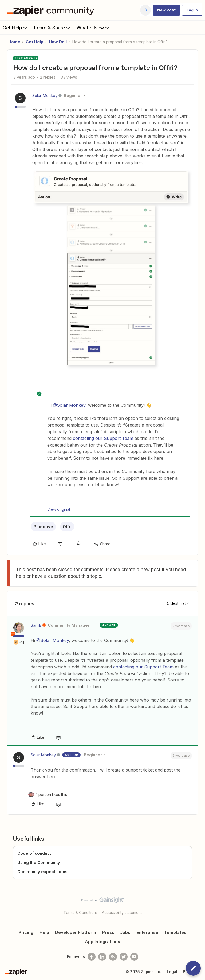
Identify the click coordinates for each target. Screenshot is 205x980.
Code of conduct (34, 853)
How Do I (58, 42)
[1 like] (52, 794)
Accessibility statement (122, 913)
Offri (67, 527)
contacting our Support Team (103, 438)
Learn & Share (53, 28)
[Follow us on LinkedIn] (102, 957)
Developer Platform (76, 932)
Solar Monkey (45, 96)
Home (14, 42)
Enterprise (147, 932)
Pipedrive (43, 527)
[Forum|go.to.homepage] (52, 10)
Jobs (125, 932)
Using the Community (39, 863)
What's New (94, 28)
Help (44, 932)
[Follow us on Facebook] (92, 957)
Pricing (26, 932)
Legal (172, 972)
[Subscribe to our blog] (113, 957)
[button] (166, 10)
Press (108, 932)
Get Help (16, 28)
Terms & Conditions (81, 913)
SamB (36, 625)
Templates (175, 932)
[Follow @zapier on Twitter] (124, 957)
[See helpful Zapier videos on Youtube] (134, 957)
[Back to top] (198, 905)
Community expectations (42, 872)
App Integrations (102, 942)
